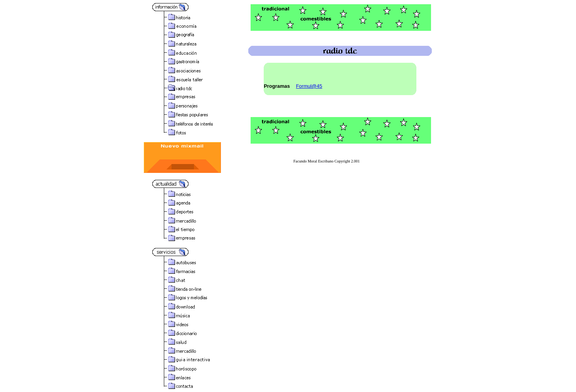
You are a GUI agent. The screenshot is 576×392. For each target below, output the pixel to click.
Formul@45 (309, 86)
